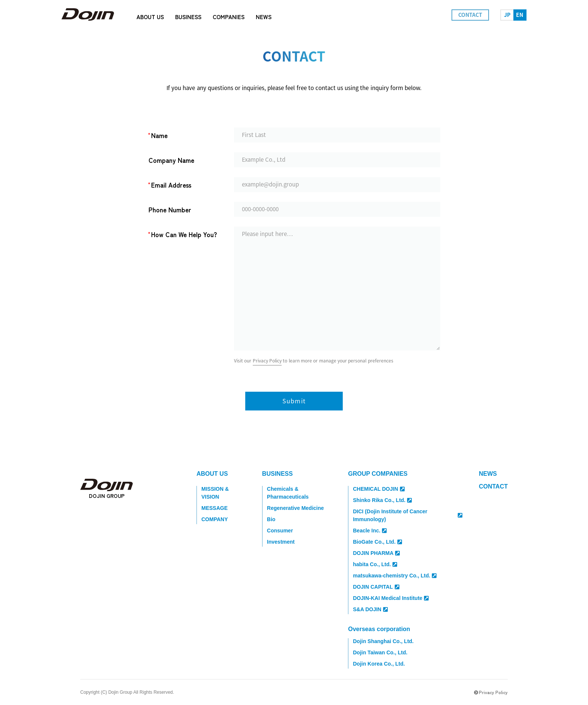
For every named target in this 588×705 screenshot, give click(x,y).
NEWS (488, 474)
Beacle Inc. (370, 531)
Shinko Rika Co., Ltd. (382, 500)
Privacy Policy (267, 361)
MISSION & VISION (215, 493)
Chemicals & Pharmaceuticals (288, 493)
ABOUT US (212, 474)
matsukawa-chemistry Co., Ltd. (395, 576)
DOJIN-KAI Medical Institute (391, 598)
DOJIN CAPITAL (376, 587)
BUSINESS (277, 474)
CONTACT (493, 486)
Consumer (280, 531)
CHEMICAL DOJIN (379, 489)
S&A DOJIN (370, 609)
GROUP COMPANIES (378, 474)
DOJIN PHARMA (376, 553)
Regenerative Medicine (295, 508)
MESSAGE (214, 508)
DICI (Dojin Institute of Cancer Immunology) (408, 515)
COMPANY (215, 519)
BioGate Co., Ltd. (377, 542)
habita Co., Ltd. (375, 564)
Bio (271, 519)
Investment (281, 542)
